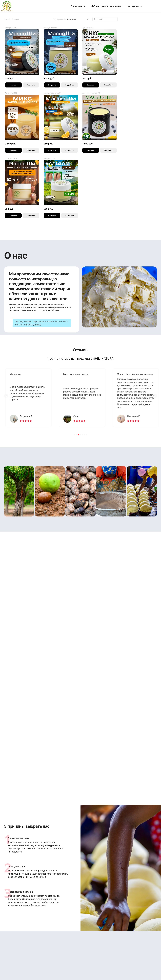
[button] (6, 396)
